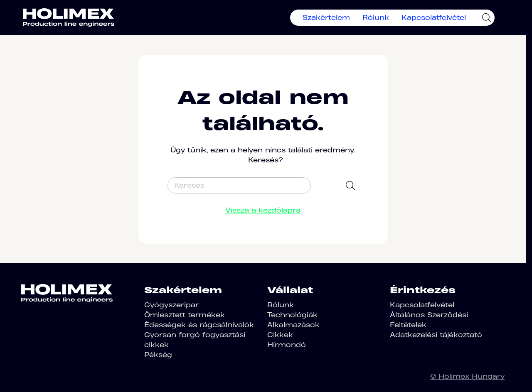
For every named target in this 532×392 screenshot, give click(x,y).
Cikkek (280, 335)
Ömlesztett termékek (185, 315)
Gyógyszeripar (171, 305)
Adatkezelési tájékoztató (436, 335)
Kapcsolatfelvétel (434, 17)
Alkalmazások (293, 325)
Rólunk (376, 17)
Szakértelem (326, 17)
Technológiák (292, 315)
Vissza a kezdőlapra (263, 210)
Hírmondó (287, 345)
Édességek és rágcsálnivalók (199, 325)
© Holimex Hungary (467, 376)
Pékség (158, 355)
